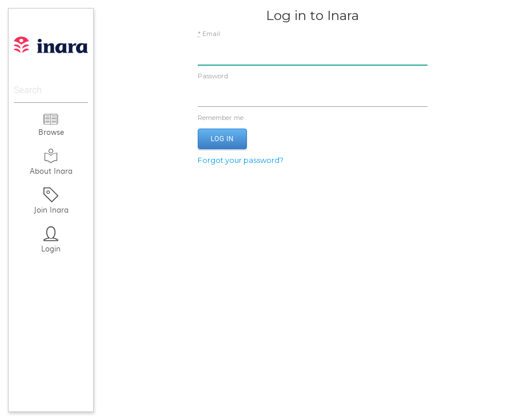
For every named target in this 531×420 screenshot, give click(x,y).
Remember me (313, 118)
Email (209, 34)
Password (213, 76)
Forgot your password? (241, 160)
